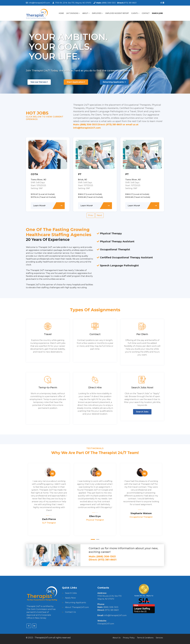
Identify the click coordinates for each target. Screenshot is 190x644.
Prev (91, 215)
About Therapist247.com (77, 607)
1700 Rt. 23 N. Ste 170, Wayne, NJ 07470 (73, 3)
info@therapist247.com (39, 3)
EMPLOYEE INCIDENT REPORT (117, 13)
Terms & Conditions (145, 638)
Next (99, 215)
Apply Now (70, 598)
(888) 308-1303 (106, 3)
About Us (117, 638)
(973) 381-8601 (126, 3)
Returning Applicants (114, 82)
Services (159, 638)
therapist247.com (106, 624)
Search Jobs (142, 412)
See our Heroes (39, 82)
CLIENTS (135, 13)
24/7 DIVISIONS (73, 13)
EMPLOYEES (97, 13)
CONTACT (146, 13)
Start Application (76, 82)
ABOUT (86, 13)
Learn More (39, 206)
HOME (61, 13)
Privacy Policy (129, 638)
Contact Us (70, 612)
